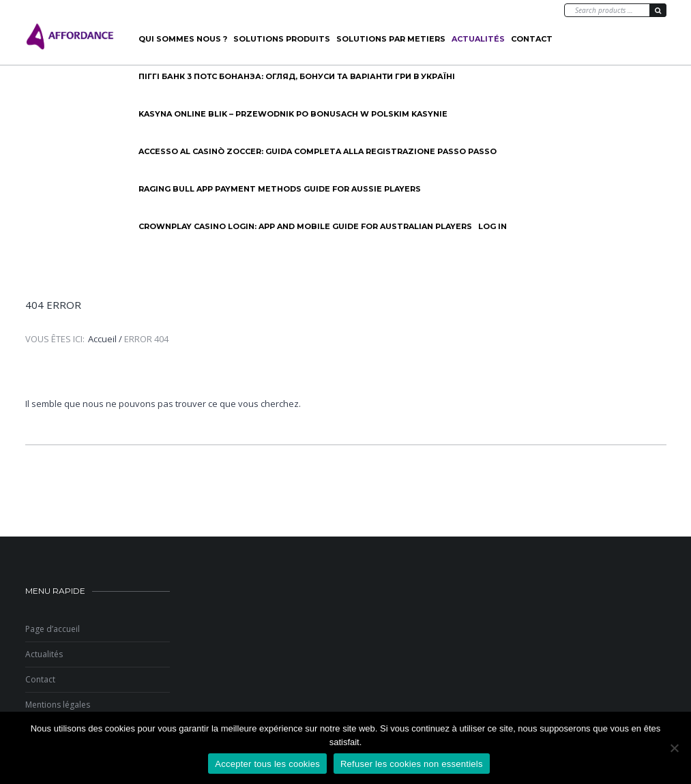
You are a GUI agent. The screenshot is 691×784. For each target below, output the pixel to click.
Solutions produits (282, 39)
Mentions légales (58, 705)
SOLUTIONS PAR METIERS (391, 39)
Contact (532, 39)
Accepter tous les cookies (267, 764)
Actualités (478, 39)
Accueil (102, 339)
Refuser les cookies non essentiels (412, 764)
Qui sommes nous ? (183, 39)
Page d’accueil (53, 629)
